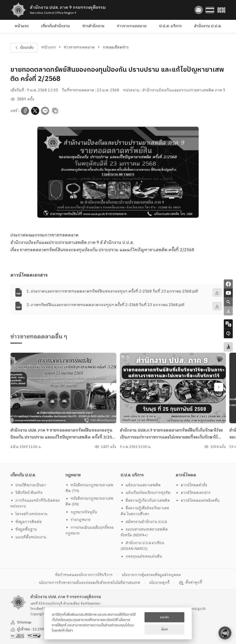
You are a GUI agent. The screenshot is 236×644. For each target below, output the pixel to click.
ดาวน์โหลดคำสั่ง (192, 485)
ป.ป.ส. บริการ (170, 26)
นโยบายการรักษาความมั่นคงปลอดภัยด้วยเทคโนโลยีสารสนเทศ (90, 583)
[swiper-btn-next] (219, 387)
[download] (217, 292)
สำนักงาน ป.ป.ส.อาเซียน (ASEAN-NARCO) (143, 546)
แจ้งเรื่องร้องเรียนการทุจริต (146, 493)
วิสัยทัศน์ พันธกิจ (27, 493)
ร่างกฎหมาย (78, 520)
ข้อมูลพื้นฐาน (24, 529)
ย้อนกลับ (24, 48)
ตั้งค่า (69, 631)
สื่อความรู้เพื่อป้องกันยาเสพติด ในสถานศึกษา (145, 511)
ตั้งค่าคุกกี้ (190, 583)
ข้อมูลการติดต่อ (26, 522)
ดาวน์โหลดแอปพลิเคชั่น (198, 501)
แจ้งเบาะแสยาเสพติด (141, 485)
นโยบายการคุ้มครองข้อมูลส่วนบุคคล (151, 575)
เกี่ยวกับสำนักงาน (55, 26)
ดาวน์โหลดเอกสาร (193, 493)
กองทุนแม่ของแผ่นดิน (141, 556)
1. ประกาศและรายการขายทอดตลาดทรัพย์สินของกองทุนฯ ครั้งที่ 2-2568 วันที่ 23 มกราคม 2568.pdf (112, 291)
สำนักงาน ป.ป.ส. (208, 26)
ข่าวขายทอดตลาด (132, 26)
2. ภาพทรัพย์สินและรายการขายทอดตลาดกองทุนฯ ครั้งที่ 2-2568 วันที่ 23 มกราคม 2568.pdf (106, 305)
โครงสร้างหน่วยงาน (29, 514)
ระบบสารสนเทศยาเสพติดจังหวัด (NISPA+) (144, 532)
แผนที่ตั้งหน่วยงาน (28, 537)
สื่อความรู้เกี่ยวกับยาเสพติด (145, 501)
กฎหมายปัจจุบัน (81, 512)
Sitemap (21, 622)
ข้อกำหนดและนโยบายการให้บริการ (84, 575)
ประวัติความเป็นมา (28, 485)
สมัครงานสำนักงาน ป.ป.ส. (144, 522)
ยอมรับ (164, 617)
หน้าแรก (22, 26)
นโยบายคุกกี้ (159, 583)
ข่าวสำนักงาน (93, 26)
